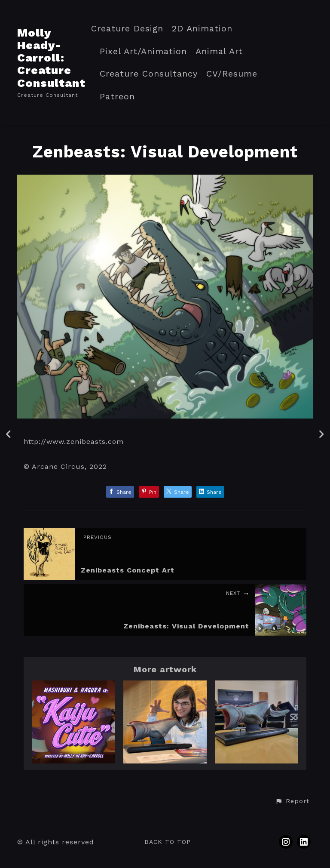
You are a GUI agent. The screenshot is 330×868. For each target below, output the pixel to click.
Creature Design (127, 29)
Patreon (117, 97)
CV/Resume (232, 74)
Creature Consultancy (149, 74)
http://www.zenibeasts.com (74, 442)
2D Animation (202, 29)
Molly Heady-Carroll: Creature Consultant (51, 58)
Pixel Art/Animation (143, 51)
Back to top (168, 842)
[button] (292, 801)
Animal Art (219, 51)
